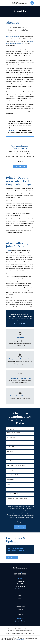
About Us (20, 598)
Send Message (20, 527)
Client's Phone (10, 451)
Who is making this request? (13, 433)
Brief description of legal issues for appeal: (17, 498)
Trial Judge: (9, 489)
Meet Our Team (20, 166)
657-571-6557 (20, 574)
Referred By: (9, 461)
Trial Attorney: (10, 470)
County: (9, 484)
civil (26, 41)
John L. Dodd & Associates (13, 37)
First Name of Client (11, 442)
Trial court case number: (12, 494)
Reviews (20, 612)
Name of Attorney (11, 437)
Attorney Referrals (20, 606)
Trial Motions (20, 604)
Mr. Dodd (8, 251)
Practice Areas (20, 601)
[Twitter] (25, 621)
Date (8, 428)
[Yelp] (18, 621)
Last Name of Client (11, 447)
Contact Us (20, 615)
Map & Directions (20, 589)
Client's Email (10, 456)
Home (20, 596)
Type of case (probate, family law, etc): (16, 465)
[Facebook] (22, 621)
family (29, 41)
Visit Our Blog (12, 558)
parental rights (20, 43)
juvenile (14, 43)
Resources (20, 609)
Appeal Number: (10, 480)
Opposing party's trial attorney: (14, 475)
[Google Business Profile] (15, 621)
